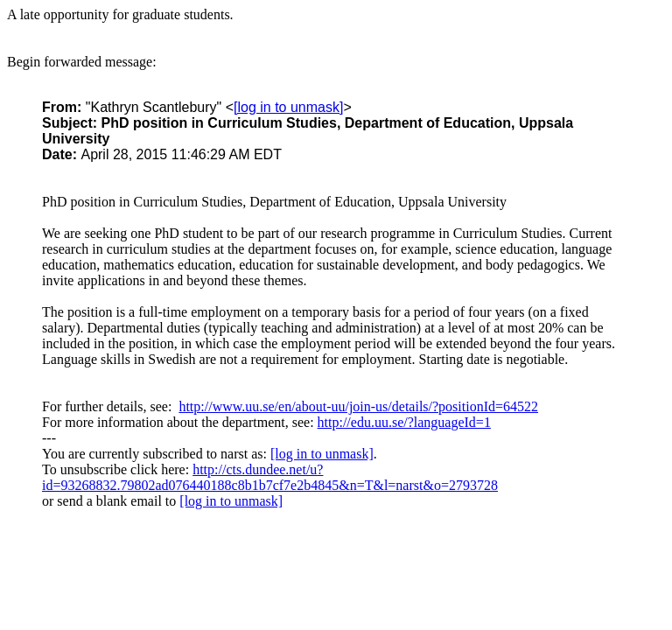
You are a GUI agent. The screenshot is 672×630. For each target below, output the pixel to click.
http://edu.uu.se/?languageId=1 (404, 422)
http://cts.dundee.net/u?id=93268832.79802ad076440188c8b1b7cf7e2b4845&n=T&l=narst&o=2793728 (270, 477)
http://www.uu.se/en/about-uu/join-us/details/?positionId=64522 (358, 406)
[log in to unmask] (288, 107)
